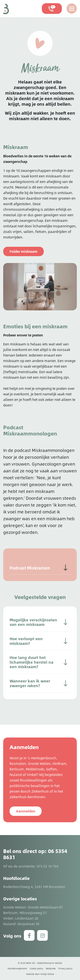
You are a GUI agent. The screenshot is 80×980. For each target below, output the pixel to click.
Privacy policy (65, 968)
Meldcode (51, 968)
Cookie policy (36, 968)
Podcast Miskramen (30, 568)
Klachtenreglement (17, 968)
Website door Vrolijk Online (40, 974)
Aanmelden (26, 811)
